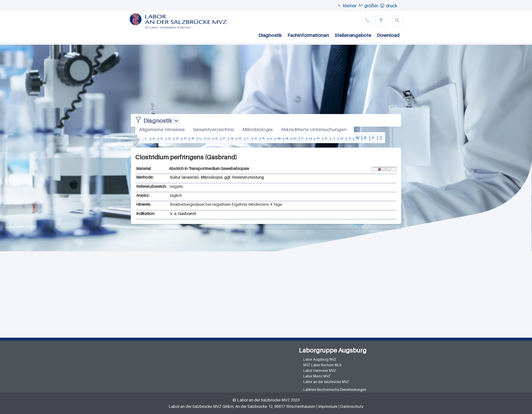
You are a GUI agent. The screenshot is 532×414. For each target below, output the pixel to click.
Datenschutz (352, 406)
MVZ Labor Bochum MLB (322, 365)
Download (388, 35)
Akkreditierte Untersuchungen (314, 129)
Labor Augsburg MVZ (320, 359)
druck (392, 6)
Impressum (328, 406)
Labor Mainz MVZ (317, 376)
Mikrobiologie (258, 129)
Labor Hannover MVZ (320, 371)
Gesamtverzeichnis (213, 129)
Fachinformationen (308, 35)
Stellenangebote (353, 35)
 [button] (382, 5)
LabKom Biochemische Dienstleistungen (335, 390)
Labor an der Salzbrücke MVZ (326, 382)
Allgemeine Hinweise (162, 129)
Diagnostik (270, 35)
